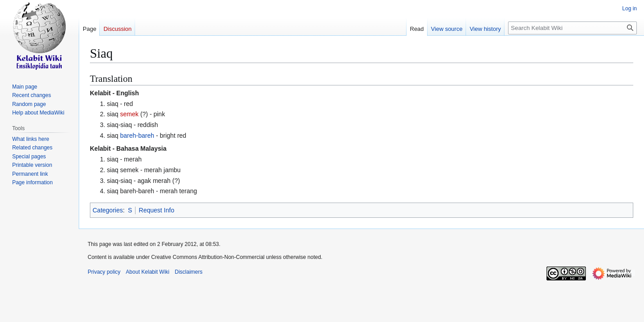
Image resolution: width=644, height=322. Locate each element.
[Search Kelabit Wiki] (572, 28)
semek (129, 114)
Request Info (156, 210)
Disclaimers (189, 272)
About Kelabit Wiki (147, 272)
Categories (108, 210)
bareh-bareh (137, 136)
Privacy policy (104, 272)
